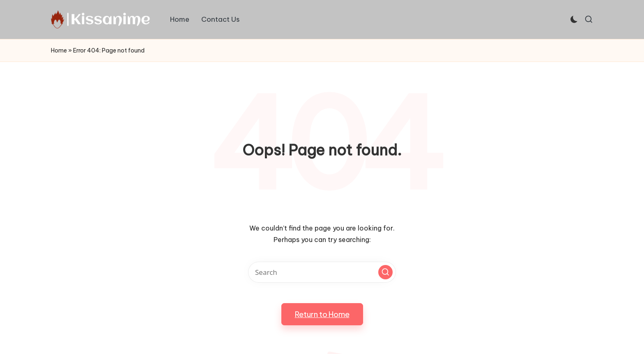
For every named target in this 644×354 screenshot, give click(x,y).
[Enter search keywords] (322, 272)
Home (59, 50)
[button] (385, 272)
